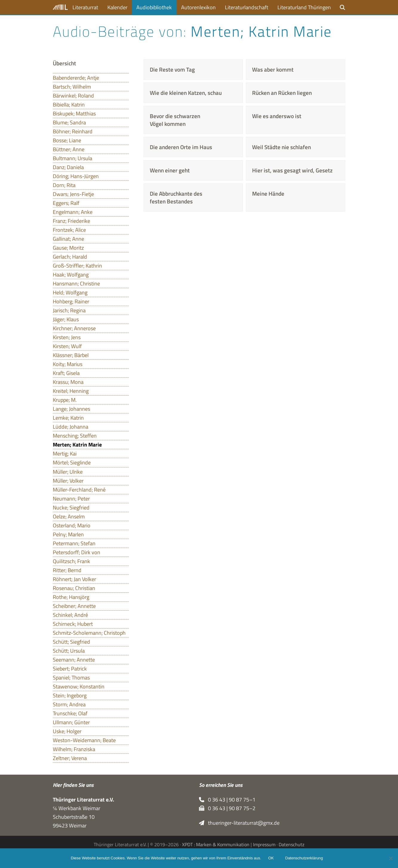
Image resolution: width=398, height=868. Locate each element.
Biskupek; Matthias (74, 113)
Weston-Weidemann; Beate (84, 740)
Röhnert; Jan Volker (74, 579)
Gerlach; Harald (70, 257)
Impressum (264, 844)
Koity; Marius (68, 364)
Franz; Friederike (71, 221)
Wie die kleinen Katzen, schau (186, 93)
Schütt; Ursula (69, 651)
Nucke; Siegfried (71, 508)
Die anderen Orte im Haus (181, 147)
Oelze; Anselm (69, 516)
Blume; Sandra (69, 122)
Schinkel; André (70, 615)
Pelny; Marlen (68, 534)
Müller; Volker (68, 481)
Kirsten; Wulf (67, 346)
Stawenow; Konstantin (79, 686)
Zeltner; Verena (70, 758)
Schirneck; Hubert (73, 624)
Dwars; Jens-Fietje (73, 194)
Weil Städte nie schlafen (281, 147)
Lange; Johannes (71, 409)
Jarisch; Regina (69, 310)
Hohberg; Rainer (71, 301)
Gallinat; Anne (68, 239)
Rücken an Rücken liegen (282, 93)
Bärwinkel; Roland (73, 96)
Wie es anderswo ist (277, 116)
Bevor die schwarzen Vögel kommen (175, 120)
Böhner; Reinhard (73, 131)
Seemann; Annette (74, 660)
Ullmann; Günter (71, 722)
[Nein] (391, 858)
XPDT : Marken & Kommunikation (216, 844)
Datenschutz (291, 844)
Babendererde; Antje (76, 78)
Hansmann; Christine (76, 284)
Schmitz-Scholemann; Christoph (89, 633)
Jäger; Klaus (66, 319)
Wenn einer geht (170, 170)
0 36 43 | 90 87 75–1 (227, 800)
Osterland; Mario (72, 525)
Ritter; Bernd (67, 570)
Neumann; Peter (71, 499)
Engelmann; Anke (73, 212)
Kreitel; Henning (71, 391)
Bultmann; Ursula (72, 158)
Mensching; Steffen (75, 436)
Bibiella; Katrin (69, 105)
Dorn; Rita (64, 185)
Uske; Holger (67, 731)
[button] (343, 7)
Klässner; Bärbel (71, 355)
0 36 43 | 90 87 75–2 (227, 808)
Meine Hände (268, 194)
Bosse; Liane (67, 140)
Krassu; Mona (68, 382)
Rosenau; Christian (74, 588)
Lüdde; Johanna (71, 427)
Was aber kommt (273, 69)
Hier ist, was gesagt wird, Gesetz (292, 170)
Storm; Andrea (69, 704)
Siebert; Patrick (70, 669)
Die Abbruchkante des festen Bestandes (176, 197)
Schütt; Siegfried (71, 642)
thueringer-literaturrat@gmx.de (239, 823)
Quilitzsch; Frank (71, 561)
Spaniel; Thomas (71, 678)
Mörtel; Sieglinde (72, 462)
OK (271, 858)
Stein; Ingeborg (70, 695)
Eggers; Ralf (66, 203)
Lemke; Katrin (68, 418)
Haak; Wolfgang (71, 275)
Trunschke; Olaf (70, 713)
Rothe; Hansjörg (71, 597)
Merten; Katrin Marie (77, 445)
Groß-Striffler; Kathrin (77, 266)
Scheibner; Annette (74, 606)
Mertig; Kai (65, 454)
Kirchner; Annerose (74, 328)
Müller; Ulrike (68, 472)
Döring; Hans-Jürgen (76, 176)
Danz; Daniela (68, 167)
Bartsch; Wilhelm (72, 87)
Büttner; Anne (69, 149)
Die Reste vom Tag (172, 69)
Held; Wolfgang (70, 292)
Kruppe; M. (65, 400)
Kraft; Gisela (66, 373)
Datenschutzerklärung (304, 858)
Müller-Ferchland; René (79, 490)
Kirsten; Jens (67, 337)
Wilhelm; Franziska (74, 749)
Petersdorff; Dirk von (77, 552)
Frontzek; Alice (69, 230)
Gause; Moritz (68, 248)
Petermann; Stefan (74, 543)
